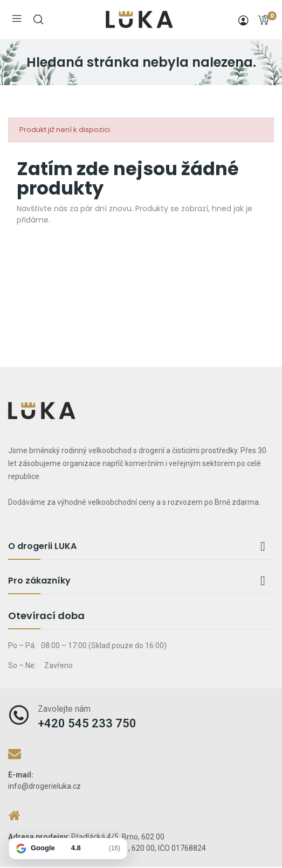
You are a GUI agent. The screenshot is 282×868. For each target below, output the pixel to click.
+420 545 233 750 (87, 723)
